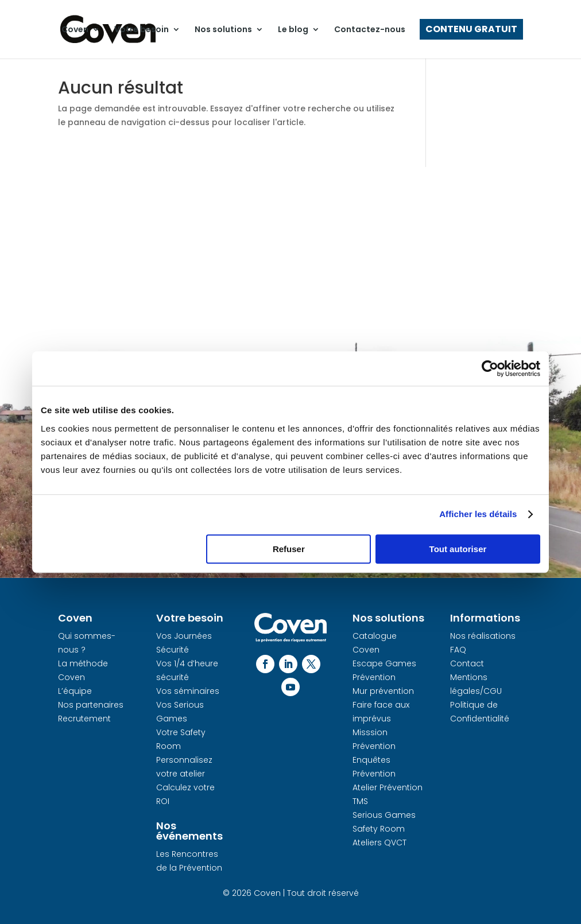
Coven (75, 29)
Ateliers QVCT (379, 843)
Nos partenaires (91, 705)
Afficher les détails (478, 514)
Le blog (293, 29)
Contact (467, 663)
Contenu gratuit (471, 29)
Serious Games (384, 815)
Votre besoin (142, 29)
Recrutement (84, 719)
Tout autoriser (458, 549)
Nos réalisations (483, 636)
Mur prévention (383, 691)
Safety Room (379, 829)
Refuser (289, 549)
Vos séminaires (188, 691)
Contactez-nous (370, 29)
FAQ (458, 650)
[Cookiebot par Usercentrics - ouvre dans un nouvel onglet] (490, 368)
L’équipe (75, 691)
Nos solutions (223, 29)
